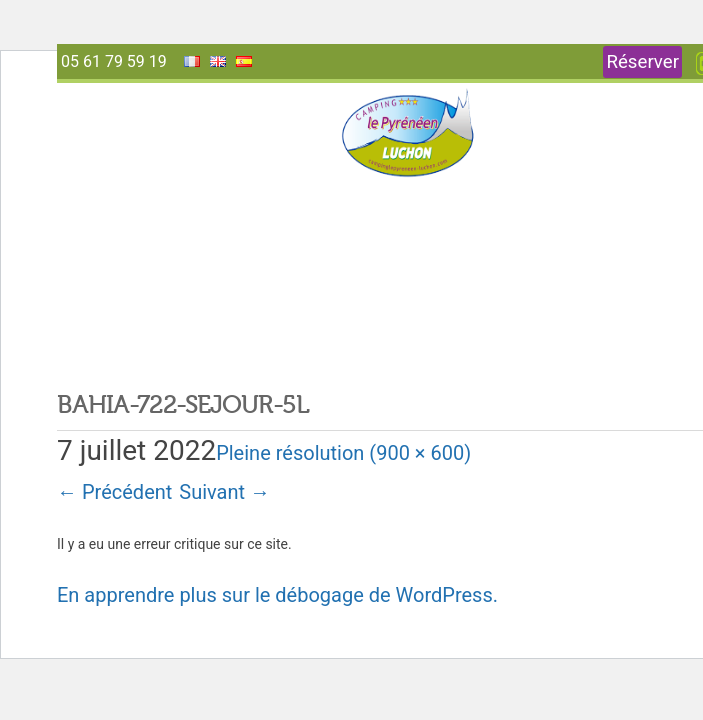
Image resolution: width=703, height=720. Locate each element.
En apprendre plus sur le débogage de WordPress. (277, 595)
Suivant (224, 492)
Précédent (114, 492)
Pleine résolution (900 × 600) (343, 453)
